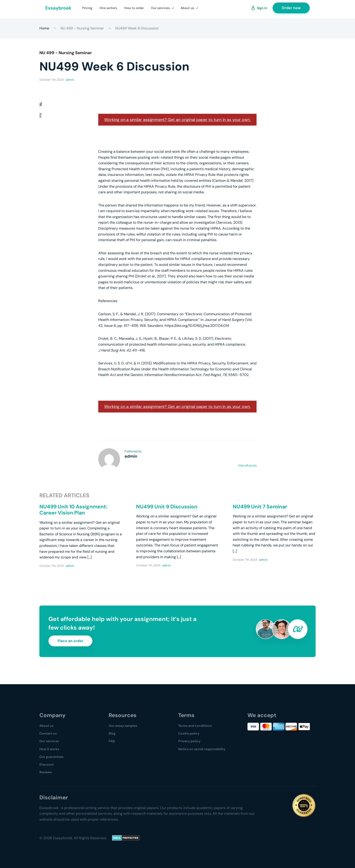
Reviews (46, 772)
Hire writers (108, 9)
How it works (49, 749)
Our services (160, 9)
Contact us (48, 733)
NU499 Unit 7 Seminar (260, 507)
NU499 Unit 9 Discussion (167, 507)
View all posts (247, 465)
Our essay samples (123, 726)
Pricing (87, 9)
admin (70, 80)
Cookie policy (189, 733)
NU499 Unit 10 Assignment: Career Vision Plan (73, 510)
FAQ (112, 741)
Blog (112, 733)
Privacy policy (189, 741)
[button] (45, 104)
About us (187, 9)
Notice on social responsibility (202, 749)
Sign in (262, 9)
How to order (134, 9)
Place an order (70, 641)
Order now (291, 9)
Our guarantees (51, 757)
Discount (47, 764)
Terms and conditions (195, 726)
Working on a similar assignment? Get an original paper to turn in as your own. (177, 120)
